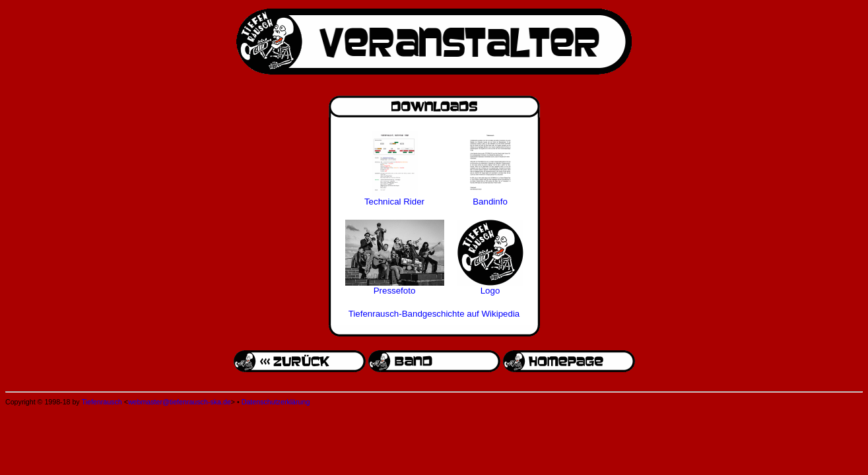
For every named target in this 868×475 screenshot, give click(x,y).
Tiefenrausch (101, 402)
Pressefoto (395, 291)
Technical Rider (394, 202)
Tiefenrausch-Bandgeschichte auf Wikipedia (434, 314)
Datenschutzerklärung (276, 402)
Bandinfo (490, 202)
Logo (490, 291)
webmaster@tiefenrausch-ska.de (180, 402)
